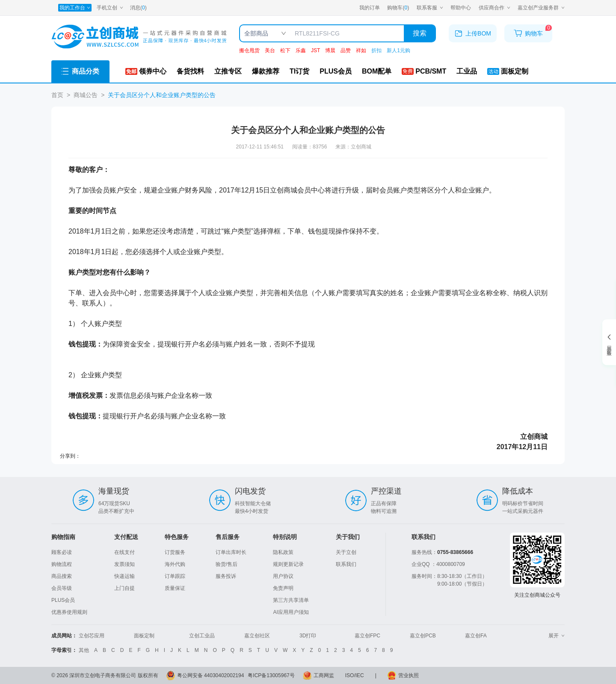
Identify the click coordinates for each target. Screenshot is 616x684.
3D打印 (308, 636)
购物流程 (62, 564)
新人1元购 (398, 50)
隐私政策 (283, 552)
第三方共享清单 (291, 600)
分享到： (70, 456)
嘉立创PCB (423, 636)
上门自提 (124, 588)
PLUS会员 (63, 600)
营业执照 (409, 675)
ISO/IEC (355, 675)
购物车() (398, 8)
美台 (270, 50)
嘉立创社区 (257, 636)
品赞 (346, 50)
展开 (557, 636)
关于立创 (346, 552)
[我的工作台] (75, 8)
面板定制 (144, 636)
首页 (57, 95)
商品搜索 (62, 576)
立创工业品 (202, 636)
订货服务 (175, 552)
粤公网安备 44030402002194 (211, 675)
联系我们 (346, 564)
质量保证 (175, 588)
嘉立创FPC (367, 636)
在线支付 (124, 552)
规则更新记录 (288, 564)
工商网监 (324, 675)
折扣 (376, 50)
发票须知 (124, 564)
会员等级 (62, 588)
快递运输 (124, 576)
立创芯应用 (92, 636)
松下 (285, 50)
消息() (138, 8)
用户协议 (283, 576)
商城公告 (86, 95)
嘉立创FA (476, 636)
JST (315, 50)
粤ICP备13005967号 (271, 675)
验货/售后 (227, 564)
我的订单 (370, 8)
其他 (84, 650)
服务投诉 (226, 576)
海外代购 (175, 564)
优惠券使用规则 (69, 612)
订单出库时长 (231, 552)
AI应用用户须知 (291, 612)
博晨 (330, 50)
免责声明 (283, 588)
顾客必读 (62, 552)
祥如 (361, 50)
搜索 (420, 33)
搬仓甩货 (249, 50)
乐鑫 (301, 50)
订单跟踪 (175, 576)
